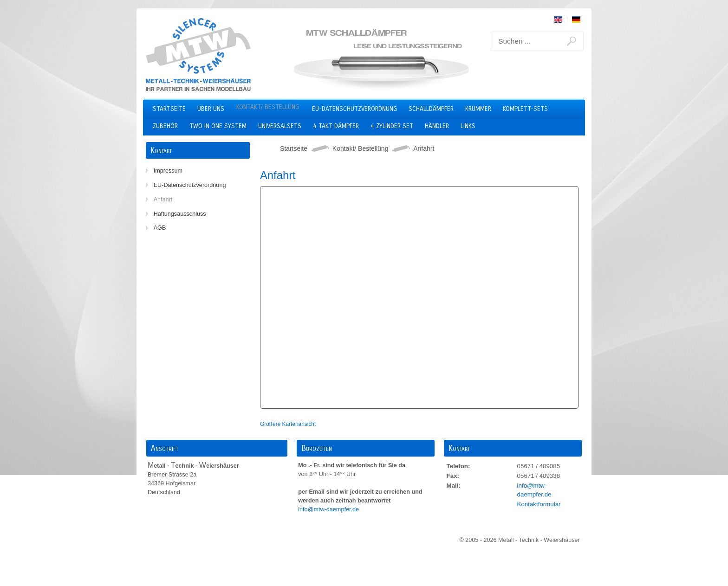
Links (468, 126)
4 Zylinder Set (392, 126)
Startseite (169, 109)
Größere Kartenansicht (288, 424)
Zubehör (165, 126)
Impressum (168, 171)
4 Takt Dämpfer (336, 126)
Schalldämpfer (431, 109)
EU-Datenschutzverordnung (354, 109)
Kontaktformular (539, 504)
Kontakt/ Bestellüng (268, 107)
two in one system (218, 126)
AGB (160, 228)
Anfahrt (163, 200)
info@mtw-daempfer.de (329, 509)
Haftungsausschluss (180, 214)
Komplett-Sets (525, 109)
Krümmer (478, 109)
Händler (437, 126)
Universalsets (280, 126)
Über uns (211, 109)
